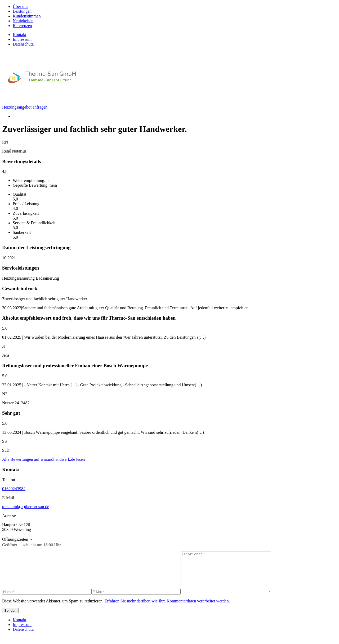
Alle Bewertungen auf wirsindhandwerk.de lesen (43, 459)
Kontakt (20, 35)
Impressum (22, 39)
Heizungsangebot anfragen (25, 107)
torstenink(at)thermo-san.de (26, 507)
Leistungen (22, 11)
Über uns (20, 6)
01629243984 (14, 489)
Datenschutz (23, 44)
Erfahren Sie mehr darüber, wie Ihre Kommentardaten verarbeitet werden (167, 609)
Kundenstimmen (27, 16)
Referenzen (22, 26)
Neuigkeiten (23, 21)
